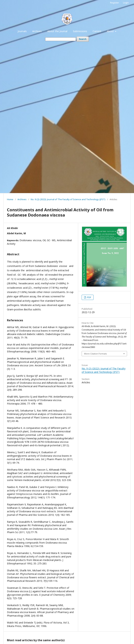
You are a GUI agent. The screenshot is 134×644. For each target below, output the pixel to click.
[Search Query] (61, 39)
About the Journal (57, 31)
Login (126, 3)
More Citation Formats (96, 354)
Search (83, 39)
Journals (22, 31)
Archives (37, 31)
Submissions (80, 31)
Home (10, 199)
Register (115, 3)
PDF (89, 297)
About (111, 31)
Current (97, 31)
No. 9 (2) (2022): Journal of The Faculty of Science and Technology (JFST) (68, 199)
